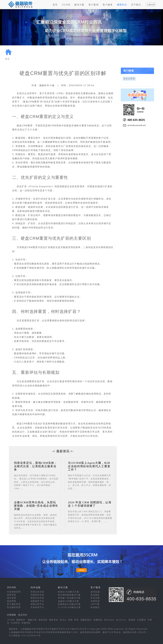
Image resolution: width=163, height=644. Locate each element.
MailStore (121, 620)
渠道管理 (12, 601)
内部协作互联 (37, 595)
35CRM (66, 5)
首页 (55, 5)
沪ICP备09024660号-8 (77, 629)
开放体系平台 (37, 607)
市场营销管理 (14, 592)
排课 (70, 620)
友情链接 (12, 615)
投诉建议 (95, 607)
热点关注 (23, 615)
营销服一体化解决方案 (69, 598)
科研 (77, 620)
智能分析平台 (37, 604)
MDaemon (109, 620)
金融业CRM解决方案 (69, 601)
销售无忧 (54, 620)
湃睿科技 (26, 623)
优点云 (63, 620)
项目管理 (12, 598)
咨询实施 (95, 592)
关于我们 (136, 5)
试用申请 (95, 601)
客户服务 (108, 5)
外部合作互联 (37, 592)
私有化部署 (129, 79)
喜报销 (132, 620)
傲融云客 (32, 620)
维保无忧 (43, 620)
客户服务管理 (14, 604)
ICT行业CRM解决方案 (69, 607)
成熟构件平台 (37, 601)
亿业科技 (15, 623)
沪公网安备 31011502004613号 (25, 636)
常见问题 (95, 598)
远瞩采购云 (86, 620)
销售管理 (12, 595)
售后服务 (95, 595)
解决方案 (79, 5)
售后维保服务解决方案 (69, 595)
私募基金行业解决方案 (69, 604)
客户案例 (94, 5)
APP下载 (95, 604)
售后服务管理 (14, 607)
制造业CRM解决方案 (69, 592)
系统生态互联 (37, 598)
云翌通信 (141, 620)
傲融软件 (21, 620)
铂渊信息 (98, 620)
